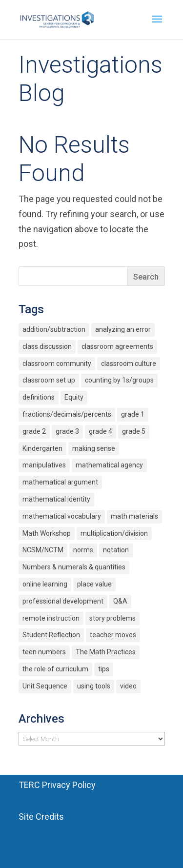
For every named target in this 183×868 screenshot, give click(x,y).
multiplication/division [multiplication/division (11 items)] (114, 533)
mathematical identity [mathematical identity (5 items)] (56, 499)
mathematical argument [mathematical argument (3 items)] (60, 482)
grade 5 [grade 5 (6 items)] (134, 431)
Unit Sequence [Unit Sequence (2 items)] (45, 686)
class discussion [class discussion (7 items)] (47, 346)
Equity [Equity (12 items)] (74, 397)
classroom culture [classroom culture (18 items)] (129, 363)
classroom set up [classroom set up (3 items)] (49, 380)
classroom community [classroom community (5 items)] (57, 363)
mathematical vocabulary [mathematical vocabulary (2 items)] (62, 516)
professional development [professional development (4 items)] (63, 601)
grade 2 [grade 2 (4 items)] (34, 431)
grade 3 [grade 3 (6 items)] (67, 431)
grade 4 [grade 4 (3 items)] (101, 431)
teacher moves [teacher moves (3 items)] (113, 635)
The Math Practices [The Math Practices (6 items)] (106, 652)
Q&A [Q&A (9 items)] (120, 601)
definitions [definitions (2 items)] (39, 397)
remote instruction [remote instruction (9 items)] (51, 618)
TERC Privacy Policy (57, 785)
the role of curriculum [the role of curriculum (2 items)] (55, 669)
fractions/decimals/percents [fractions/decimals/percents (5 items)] (67, 414)
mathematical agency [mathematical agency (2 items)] (109, 465)
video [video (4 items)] (128, 686)
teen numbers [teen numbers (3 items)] (44, 652)
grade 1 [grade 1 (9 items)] (133, 414)
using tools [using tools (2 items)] (94, 686)
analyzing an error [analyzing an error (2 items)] (123, 329)
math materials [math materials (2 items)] (134, 516)
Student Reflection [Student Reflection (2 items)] (51, 635)
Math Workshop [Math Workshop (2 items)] (47, 533)
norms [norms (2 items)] (83, 550)
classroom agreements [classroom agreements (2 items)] (117, 346)
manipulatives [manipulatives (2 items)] (44, 465)
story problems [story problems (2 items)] (112, 618)
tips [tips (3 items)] (104, 669)
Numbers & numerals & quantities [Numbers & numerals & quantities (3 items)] (74, 567)
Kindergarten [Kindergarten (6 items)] (42, 448)
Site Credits (41, 817)
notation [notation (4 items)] (116, 550)
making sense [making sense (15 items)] (94, 448)
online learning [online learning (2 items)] (45, 584)
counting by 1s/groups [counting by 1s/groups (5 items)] (119, 380)
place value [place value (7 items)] (94, 584)
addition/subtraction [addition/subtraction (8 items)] (54, 329)
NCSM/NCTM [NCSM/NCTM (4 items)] (43, 550)
